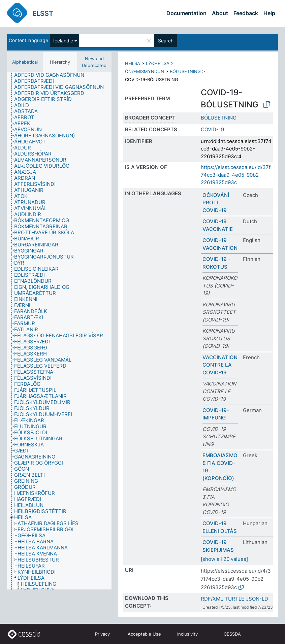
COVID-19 (212, 129)
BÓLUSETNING (185, 71)
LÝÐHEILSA (158, 63)
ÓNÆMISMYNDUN (145, 71)
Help (269, 13)
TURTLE (234, 599)
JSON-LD (257, 599)
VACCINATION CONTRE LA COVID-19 (220, 365)
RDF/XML (212, 599)
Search (166, 41)
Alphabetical (25, 62)
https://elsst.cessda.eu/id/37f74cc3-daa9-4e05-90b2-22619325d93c (236, 175)
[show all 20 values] (224, 559)
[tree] (59, 331)
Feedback (246, 13)
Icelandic (63, 41)
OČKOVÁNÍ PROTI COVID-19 (216, 203)
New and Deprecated (94, 62)
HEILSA (133, 63)
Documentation (186, 13)
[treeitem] (52, 75)
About (220, 13)
